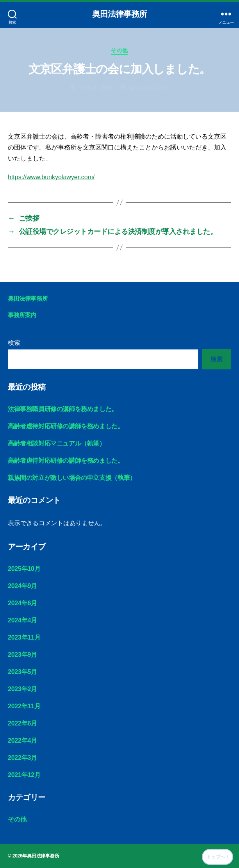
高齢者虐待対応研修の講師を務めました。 (66, 426)
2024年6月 (22, 603)
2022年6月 (22, 723)
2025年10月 (24, 569)
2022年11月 (24, 706)
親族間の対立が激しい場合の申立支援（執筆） (72, 478)
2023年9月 (22, 655)
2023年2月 (22, 689)
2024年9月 (22, 586)
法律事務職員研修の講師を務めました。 (63, 409)
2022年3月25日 (150, 88)
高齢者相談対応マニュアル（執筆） (57, 443)
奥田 (106, 88)
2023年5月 (22, 672)
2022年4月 (22, 741)
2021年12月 (24, 775)
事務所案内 (22, 315)
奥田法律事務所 (120, 14)
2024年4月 (22, 620)
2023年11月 (24, 637)
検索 (14, 343)
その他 (119, 50)
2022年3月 (22, 758)
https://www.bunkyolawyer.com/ (51, 177)
